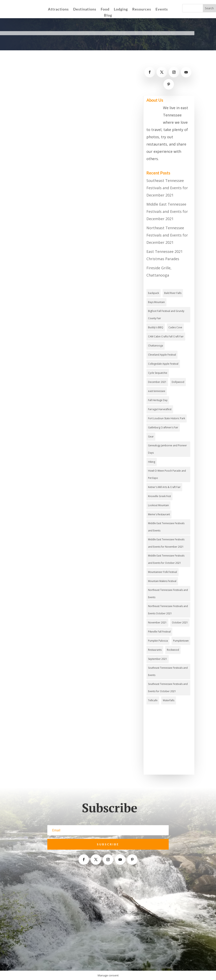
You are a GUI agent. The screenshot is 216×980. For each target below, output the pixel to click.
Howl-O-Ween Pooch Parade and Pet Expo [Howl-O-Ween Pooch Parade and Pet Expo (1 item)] (167, 474)
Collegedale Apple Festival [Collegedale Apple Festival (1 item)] (163, 364)
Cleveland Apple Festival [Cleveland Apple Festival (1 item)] (162, 355)
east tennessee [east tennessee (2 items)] (157, 391)
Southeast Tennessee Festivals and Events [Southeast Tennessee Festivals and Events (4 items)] (168, 671)
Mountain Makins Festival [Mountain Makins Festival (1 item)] (162, 581)
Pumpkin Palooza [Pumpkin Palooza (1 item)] (158, 641)
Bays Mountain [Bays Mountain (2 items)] (156, 302)
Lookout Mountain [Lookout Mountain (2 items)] (158, 505)
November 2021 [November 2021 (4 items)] (157, 623)
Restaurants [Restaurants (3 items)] (155, 650)
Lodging (121, 10)
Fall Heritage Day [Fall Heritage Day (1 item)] (158, 400)
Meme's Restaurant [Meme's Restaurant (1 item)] (159, 514)
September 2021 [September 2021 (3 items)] (158, 659)
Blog (108, 16)
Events (162, 10)
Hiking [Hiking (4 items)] (152, 462)
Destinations (85, 10)
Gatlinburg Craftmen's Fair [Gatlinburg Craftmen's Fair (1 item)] (163, 427)
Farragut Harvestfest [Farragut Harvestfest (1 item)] (160, 409)
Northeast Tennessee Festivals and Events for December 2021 (167, 235)
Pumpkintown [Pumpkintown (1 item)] (181, 641)
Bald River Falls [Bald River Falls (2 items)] (173, 293)
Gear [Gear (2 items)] (151, 437)
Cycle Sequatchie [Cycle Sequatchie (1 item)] (158, 373)
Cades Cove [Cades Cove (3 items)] (175, 327)
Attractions (58, 10)
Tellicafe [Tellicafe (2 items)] (153, 700)
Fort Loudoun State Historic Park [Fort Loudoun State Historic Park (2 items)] (167, 418)
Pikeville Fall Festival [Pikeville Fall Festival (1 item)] (159, 632)
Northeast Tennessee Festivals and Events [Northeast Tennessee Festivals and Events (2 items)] (168, 594)
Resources (142, 10)
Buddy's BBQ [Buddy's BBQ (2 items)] (156, 327)
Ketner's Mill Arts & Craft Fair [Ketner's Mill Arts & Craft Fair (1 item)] (164, 487)
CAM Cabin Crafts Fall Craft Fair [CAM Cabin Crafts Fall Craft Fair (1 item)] (166, 336)
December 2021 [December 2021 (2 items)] (157, 382)
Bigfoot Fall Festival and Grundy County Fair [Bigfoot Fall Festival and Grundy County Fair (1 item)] (166, 315)
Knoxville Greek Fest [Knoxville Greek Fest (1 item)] (159, 496)
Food (105, 10)
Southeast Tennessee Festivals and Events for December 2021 (167, 188)
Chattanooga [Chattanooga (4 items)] (156, 346)
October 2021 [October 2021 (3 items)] (180, 623)
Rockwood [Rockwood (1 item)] (173, 650)
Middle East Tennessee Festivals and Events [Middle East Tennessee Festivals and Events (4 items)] (166, 527)
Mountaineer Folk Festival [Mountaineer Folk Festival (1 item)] (163, 572)
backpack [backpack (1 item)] (154, 293)
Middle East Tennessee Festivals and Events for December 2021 (167, 211)
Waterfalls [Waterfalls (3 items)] (169, 700)
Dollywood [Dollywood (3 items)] (178, 382)
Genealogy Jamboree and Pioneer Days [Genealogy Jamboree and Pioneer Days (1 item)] (167, 449)
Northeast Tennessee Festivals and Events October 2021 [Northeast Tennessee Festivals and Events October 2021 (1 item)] (168, 610)
